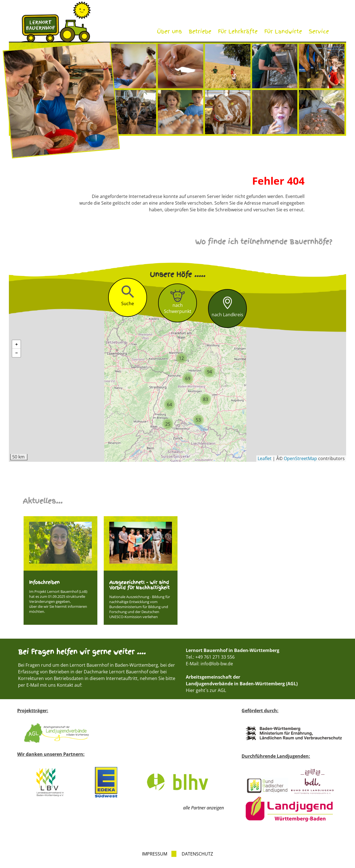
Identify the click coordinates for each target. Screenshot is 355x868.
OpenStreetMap (300, 458)
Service (319, 32)
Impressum (155, 854)
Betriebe (200, 32)
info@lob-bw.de (217, 664)
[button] (168, 424)
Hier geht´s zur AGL (206, 690)
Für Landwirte (283, 32)
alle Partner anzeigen (203, 808)
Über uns (169, 32)
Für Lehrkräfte (238, 32)
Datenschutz (197, 854)
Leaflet (265, 458)
